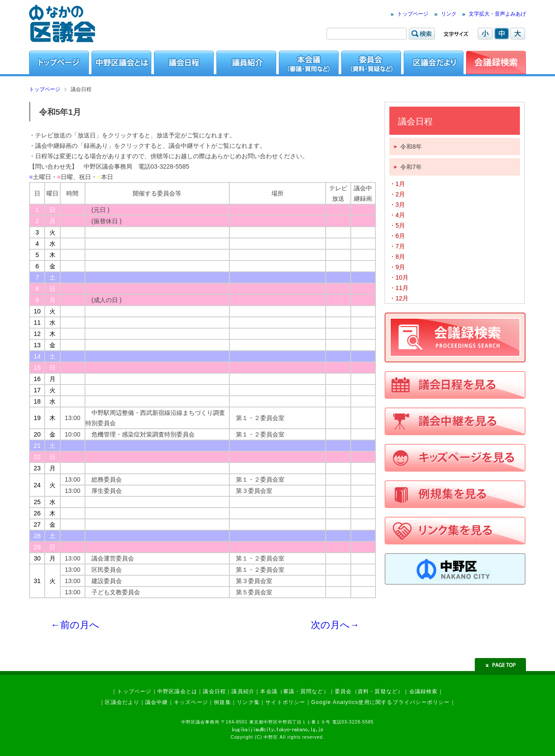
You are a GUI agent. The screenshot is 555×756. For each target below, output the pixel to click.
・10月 (399, 277)
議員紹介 (243, 691)
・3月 (397, 205)
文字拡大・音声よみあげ (497, 14)
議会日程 (214, 691)
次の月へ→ (335, 625)
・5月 (397, 225)
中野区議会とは (177, 691)
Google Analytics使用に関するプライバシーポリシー (381, 702)
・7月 (397, 246)
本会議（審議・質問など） (294, 691)
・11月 (399, 288)
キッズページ (191, 702)
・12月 (399, 298)
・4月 (397, 215)
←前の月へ (75, 625)
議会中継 (157, 702)
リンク (449, 14)
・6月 (397, 236)
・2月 (397, 194)
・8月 (397, 257)
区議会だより (122, 702)
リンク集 (248, 702)
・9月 (397, 267)
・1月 (397, 184)
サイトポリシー (285, 702)
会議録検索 (424, 691)
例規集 (222, 702)
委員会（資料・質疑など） (369, 691)
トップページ (413, 14)
